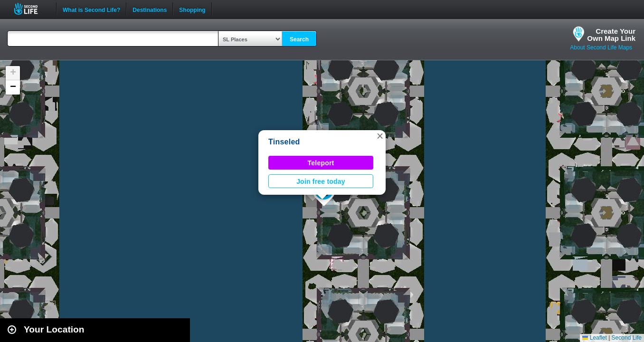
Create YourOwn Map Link (611, 35)
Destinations (150, 9)
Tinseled (284, 142)
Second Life (31, 9)
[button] (380, 136)
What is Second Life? (91, 9)
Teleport (321, 163)
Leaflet (594, 338)
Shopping (192, 9)
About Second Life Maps (601, 47)
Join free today (321, 181)
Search (299, 39)
